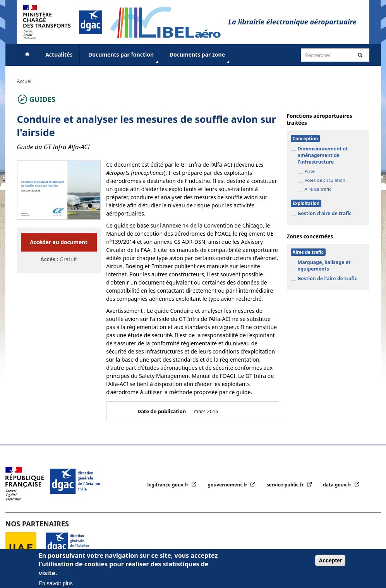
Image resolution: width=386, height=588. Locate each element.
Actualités (59, 54)
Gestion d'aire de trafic (325, 213)
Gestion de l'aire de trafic (328, 278)
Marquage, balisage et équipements (324, 266)
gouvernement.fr (228, 485)
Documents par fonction (124, 58)
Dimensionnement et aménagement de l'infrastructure (323, 155)
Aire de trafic (318, 189)
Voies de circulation (325, 180)
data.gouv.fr (338, 485)
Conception (305, 139)
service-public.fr (286, 485)
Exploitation (306, 203)
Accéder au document (59, 242)
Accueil (25, 81)
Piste (310, 171)
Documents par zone (200, 58)
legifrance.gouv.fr (169, 485)
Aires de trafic (308, 252)
